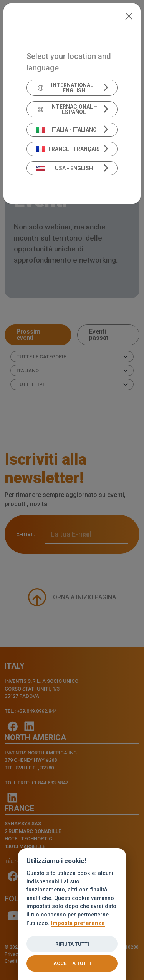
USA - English (65, 168)
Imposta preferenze (78, 923)
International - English (67, 88)
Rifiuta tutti (72, 944)
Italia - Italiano (67, 130)
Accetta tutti (72, 963)
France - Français (68, 149)
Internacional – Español (67, 109)
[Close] (129, 15)
